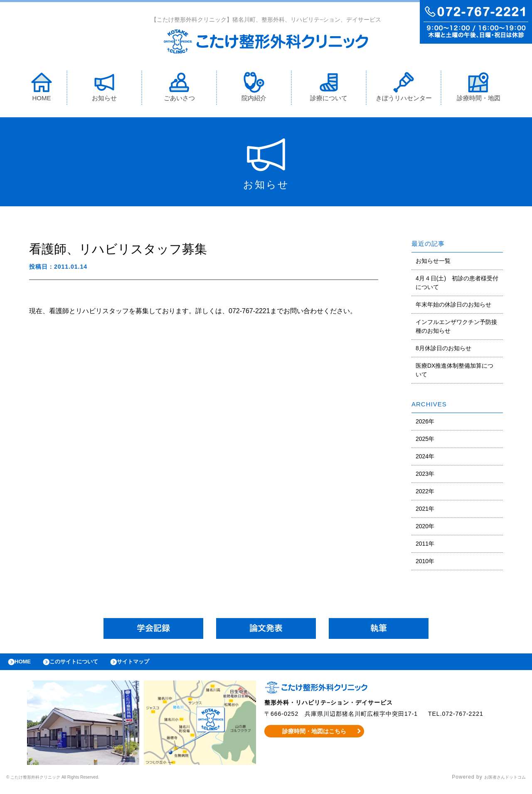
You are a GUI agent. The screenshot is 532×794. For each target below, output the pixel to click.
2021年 (425, 511)
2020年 (425, 528)
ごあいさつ (179, 89)
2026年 (425, 423)
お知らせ (104, 89)
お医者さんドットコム (499, 784)
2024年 (425, 458)
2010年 (425, 563)
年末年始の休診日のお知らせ (453, 307)
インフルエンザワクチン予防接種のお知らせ (456, 328)
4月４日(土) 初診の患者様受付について (457, 285)
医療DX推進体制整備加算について (454, 372)
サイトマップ (152, 666)
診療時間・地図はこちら (314, 737)
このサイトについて (85, 666)
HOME (42, 89)
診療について (329, 89)
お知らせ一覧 (433, 263)
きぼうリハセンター (404, 89)
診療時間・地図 (479, 89)
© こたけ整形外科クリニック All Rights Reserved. (69, 784)
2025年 (425, 441)
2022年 (425, 493)
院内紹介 (254, 89)
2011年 (425, 546)
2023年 (425, 476)
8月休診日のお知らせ (443, 350)
